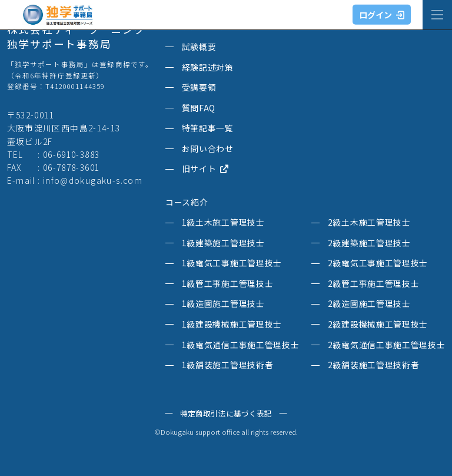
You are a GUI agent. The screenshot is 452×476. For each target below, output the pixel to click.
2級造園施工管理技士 (369, 304)
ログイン (382, 15)
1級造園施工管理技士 (223, 304)
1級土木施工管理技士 (223, 223)
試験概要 (199, 47)
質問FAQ (199, 108)
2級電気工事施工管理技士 (378, 263)
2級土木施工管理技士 (369, 223)
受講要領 (199, 88)
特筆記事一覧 (208, 128)
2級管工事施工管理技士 (374, 284)
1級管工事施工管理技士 (228, 284)
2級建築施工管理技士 (369, 243)
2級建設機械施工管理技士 (378, 325)
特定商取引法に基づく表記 (226, 414)
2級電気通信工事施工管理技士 (387, 345)
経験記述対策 (208, 68)
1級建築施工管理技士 (223, 243)
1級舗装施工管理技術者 (228, 365)
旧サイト (205, 169)
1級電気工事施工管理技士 (232, 263)
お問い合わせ (208, 149)
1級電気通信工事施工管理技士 (241, 345)
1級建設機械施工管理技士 (232, 325)
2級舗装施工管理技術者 (374, 365)
